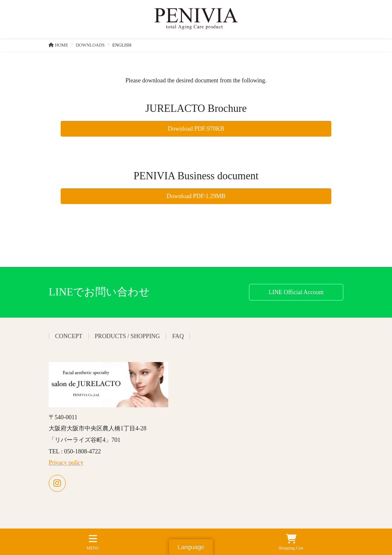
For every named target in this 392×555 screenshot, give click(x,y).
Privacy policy (66, 463)
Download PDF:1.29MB (196, 196)
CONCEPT (69, 336)
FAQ (178, 336)
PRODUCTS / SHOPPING (127, 336)
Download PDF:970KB (196, 129)
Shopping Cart (291, 542)
